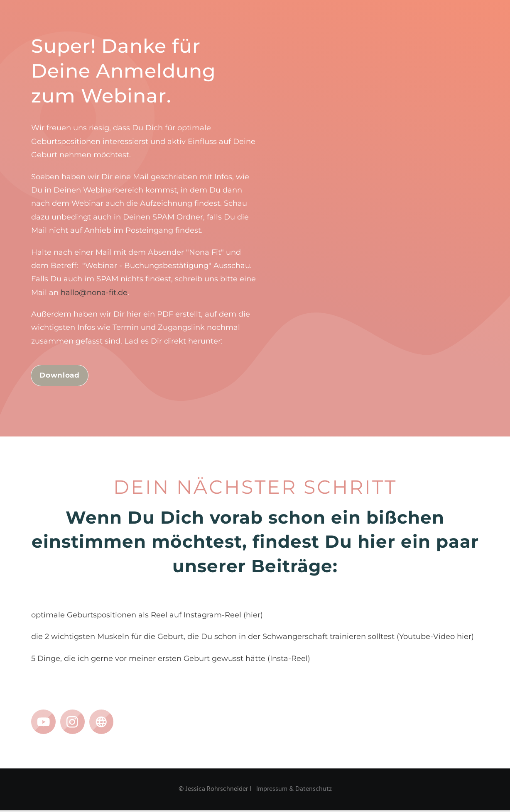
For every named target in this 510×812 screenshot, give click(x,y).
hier (253, 617)
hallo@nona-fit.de (94, 293)
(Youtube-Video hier (434, 638)
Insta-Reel (289, 660)
